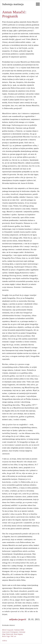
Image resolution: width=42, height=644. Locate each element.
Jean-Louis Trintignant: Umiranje (14, 632)
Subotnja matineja (13, 4)
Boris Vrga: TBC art (9, 636)
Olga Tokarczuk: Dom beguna (12, 634)
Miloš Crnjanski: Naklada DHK (13, 630)
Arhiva (5, 641)
